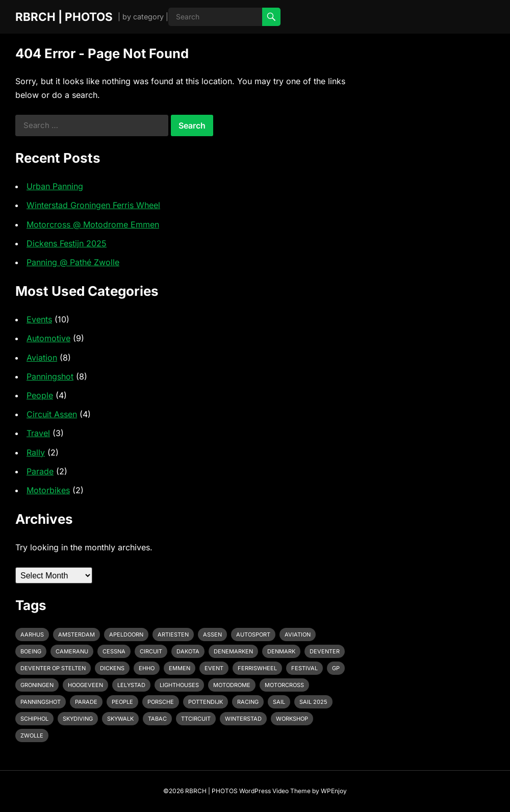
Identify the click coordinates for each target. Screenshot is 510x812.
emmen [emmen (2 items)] (180, 668)
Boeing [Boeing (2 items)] (31, 651)
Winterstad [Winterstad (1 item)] (243, 719)
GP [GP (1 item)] (336, 668)
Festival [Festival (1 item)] (304, 668)
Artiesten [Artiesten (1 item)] (173, 635)
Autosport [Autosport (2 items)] (253, 635)
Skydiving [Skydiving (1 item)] (78, 719)
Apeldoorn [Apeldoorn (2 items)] (126, 635)
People (40, 395)
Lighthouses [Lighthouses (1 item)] (179, 685)
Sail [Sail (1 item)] (279, 702)
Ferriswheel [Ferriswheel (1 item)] (257, 668)
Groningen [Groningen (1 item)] (37, 685)
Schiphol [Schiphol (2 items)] (34, 719)
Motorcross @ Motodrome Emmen (93, 224)
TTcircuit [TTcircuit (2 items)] (196, 719)
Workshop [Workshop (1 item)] (292, 719)
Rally (36, 452)
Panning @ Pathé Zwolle (73, 262)
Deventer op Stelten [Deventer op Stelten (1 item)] (53, 668)
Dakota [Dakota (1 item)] (188, 651)
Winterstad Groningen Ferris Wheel (93, 205)
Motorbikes (48, 490)
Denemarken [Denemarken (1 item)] (233, 651)
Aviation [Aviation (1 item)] (298, 635)
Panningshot (50, 376)
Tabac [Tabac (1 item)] (157, 719)
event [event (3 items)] (214, 668)
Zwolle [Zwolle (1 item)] (32, 735)
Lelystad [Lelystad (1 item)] (131, 685)
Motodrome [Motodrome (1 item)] (232, 685)
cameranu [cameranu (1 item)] (72, 651)
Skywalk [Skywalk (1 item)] (120, 719)
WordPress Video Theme (275, 791)
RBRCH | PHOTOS (64, 17)
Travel (38, 433)
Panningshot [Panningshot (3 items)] (41, 702)
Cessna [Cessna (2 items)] (114, 651)
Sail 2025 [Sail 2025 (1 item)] (313, 702)
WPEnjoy (334, 791)
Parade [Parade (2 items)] (86, 702)
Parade (40, 471)
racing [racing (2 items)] (248, 702)
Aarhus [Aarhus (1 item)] (32, 635)
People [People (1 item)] (122, 702)
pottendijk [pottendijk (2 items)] (206, 702)
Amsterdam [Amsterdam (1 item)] (76, 635)
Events (39, 319)
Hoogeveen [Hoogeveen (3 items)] (85, 685)
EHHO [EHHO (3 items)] (147, 668)
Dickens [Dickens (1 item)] (112, 668)
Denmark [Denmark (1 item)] (281, 651)
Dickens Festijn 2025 (67, 243)
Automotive (48, 338)
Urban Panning (55, 186)
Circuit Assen (52, 414)
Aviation (42, 358)
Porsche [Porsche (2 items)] (161, 702)
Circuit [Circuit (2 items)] (151, 651)
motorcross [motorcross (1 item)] (284, 685)
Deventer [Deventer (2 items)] (325, 651)
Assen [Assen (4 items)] (212, 635)
